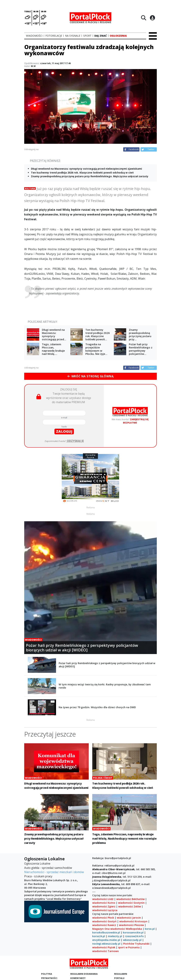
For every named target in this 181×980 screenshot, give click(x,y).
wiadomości (118, 929)
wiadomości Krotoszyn (133, 921)
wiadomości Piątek (104, 947)
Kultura (30, 188)
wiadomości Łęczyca (105, 910)
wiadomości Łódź (103, 899)
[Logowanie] (152, 18)
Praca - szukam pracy (38, 876)
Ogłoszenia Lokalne (37, 863)
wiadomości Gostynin (131, 903)
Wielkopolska (134, 929)
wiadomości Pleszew (131, 925)
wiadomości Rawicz (104, 925)
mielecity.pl (115, 936)
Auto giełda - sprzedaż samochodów (48, 868)
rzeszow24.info (134, 936)
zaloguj (64, 431)
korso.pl (150, 929)
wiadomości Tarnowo (106, 951)
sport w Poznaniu (129, 947)
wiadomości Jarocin (129, 918)
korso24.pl (99, 936)
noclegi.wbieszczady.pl (106, 944)
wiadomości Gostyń (104, 921)
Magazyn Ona (101, 929)
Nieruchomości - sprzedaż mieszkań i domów (54, 872)
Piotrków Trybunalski (136, 944)
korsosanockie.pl (133, 932)
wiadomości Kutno (104, 903)
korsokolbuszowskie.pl (106, 932)
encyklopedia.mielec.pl (106, 940)
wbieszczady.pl (132, 940)
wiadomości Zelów (130, 906)
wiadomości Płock (103, 918)
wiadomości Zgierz (104, 906)
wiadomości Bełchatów (130, 899)
